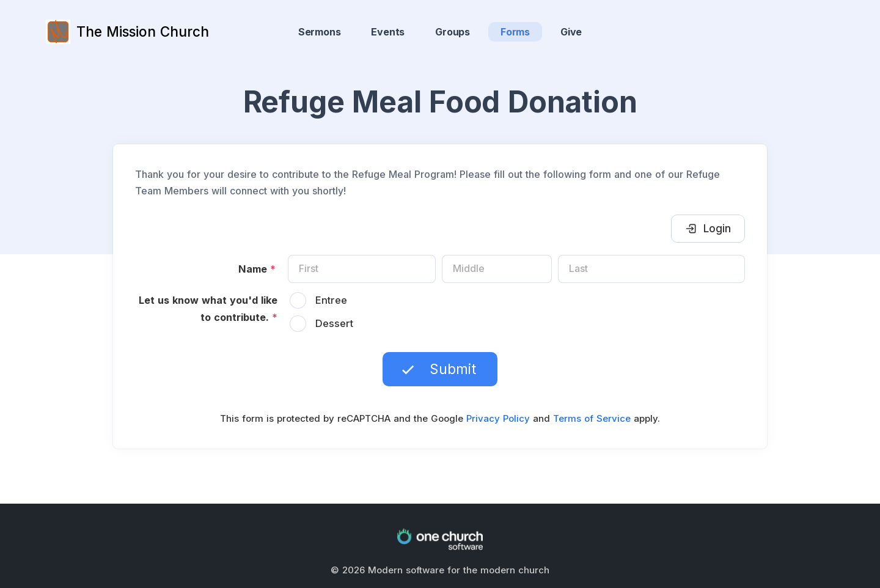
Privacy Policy (498, 418)
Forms (515, 32)
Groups (453, 32)
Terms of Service (592, 418)
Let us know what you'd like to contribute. (208, 309)
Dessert (334, 323)
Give (571, 32)
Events (388, 32)
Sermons (320, 32)
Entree (331, 300)
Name (257, 269)
